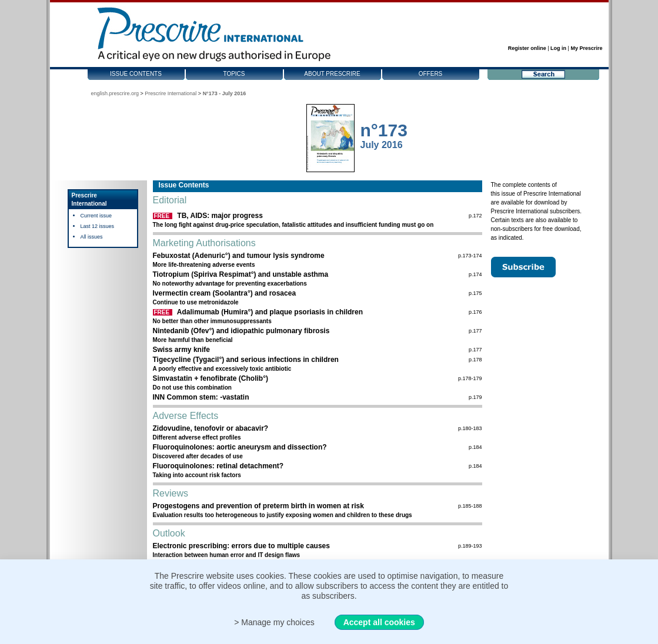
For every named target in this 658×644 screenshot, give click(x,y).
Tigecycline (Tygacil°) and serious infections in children (246, 360)
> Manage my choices (274, 622)
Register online (527, 48)
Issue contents (136, 74)
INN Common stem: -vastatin (201, 397)
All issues (92, 237)
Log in (558, 48)
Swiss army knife (181, 350)
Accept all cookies (379, 622)
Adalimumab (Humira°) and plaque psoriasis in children (270, 312)
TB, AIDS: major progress (220, 216)
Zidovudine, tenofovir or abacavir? (211, 428)
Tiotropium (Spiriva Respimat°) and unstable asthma (241, 274)
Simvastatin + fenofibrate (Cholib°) (211, 378)
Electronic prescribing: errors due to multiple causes (241, 546)
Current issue (96, 216)
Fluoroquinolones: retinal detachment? (218, 466)
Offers (431, 74)
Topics (234, 74)
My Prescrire (586, 48)
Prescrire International (171, 93)
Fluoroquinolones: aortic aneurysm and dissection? (240, 447)
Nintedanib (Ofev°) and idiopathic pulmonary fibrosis (241, 331)
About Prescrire (332, 74)
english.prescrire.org (115, 93)
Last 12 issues (98, 226)
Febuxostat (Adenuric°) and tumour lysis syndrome (239, 256)
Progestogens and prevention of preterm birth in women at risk (258, 506)
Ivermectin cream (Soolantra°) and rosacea (225, 293)
